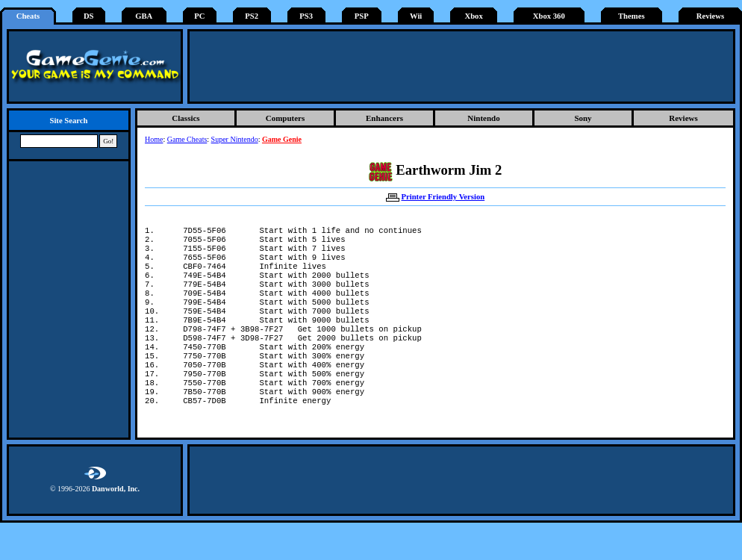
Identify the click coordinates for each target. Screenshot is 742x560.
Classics (185, 118)
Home (154, 139)
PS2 (252, 16)
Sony (583, 118)
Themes (632, 16)
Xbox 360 (549, 16)
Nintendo (483, 118)
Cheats (28, 16)
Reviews (710, 16)
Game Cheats (187, 139)
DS (89, 16)
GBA (144, 16)
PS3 (306, 16)
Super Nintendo (235, 139)
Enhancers (384, 118)
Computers (286, 118)
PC (199, 16)
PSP (362, 16)
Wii (416, 16)
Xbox (473, 16)
